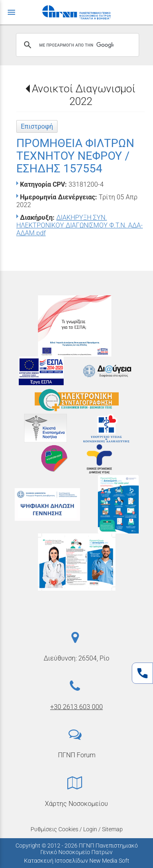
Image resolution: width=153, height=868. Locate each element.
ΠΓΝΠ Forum (77, 755)
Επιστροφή (37, 126)
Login (90, 829)
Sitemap (112, 829)
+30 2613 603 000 (76, 707)
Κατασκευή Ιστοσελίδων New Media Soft (77, 861)
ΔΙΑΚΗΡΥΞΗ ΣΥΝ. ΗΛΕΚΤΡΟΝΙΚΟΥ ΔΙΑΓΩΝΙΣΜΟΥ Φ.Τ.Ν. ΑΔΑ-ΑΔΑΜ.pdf (80, 225)
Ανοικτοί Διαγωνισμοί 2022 (84, 95)
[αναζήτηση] (76, 45)
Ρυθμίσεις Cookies (54, 829)
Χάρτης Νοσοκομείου (76, 804)
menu (11, 12)
